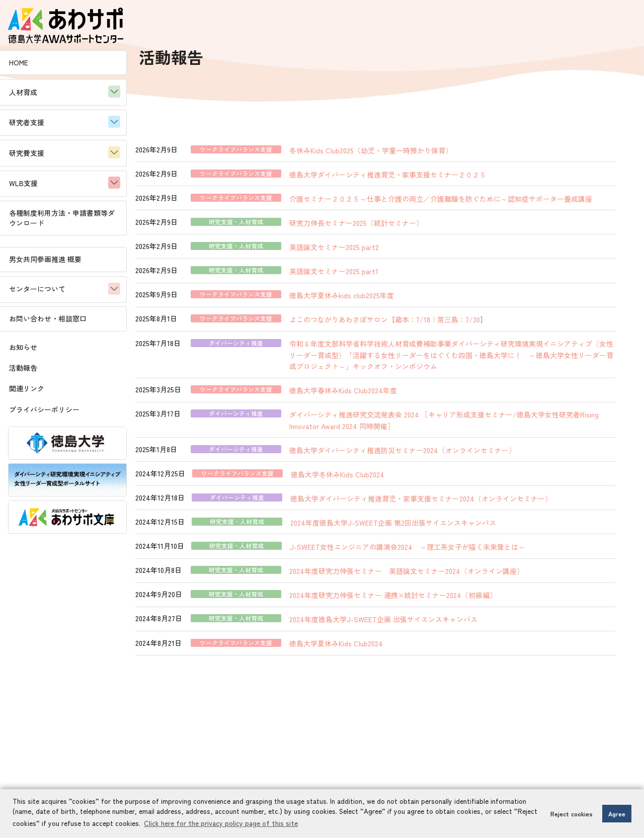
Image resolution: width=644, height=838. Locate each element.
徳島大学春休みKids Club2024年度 (377, 395)
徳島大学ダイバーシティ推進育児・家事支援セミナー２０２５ (422, 171)
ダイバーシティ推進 (270, 349)
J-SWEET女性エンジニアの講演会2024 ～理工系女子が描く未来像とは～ (441, 550)
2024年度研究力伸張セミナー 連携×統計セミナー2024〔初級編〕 (427, 598)
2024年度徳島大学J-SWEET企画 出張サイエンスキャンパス (417, 621)
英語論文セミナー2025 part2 (368, 254)
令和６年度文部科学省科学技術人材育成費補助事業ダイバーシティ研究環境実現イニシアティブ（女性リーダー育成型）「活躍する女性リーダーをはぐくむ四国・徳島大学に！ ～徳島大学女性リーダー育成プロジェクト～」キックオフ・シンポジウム (467, 360)
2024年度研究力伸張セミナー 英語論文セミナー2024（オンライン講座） (440, 573)
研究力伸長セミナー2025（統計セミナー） (390, 230)
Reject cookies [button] (572, 814)
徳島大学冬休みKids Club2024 (371, 478)
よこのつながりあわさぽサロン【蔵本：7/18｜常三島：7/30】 (422, 325)
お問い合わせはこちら (390, 787)
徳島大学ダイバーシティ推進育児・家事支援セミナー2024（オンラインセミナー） (455, 502)
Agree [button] (617, 814)
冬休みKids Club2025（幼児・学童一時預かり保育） (405, 147)
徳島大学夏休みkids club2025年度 (375, 301)
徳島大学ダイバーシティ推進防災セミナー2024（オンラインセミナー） (436, 454)
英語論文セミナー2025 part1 (368, 278)
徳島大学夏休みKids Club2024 (370, 645)
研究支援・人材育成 (270, 229)
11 (409, 684)
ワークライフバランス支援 (270, 147)
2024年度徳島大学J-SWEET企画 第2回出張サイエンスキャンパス (427, 526)
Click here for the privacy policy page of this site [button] (249, 824)
